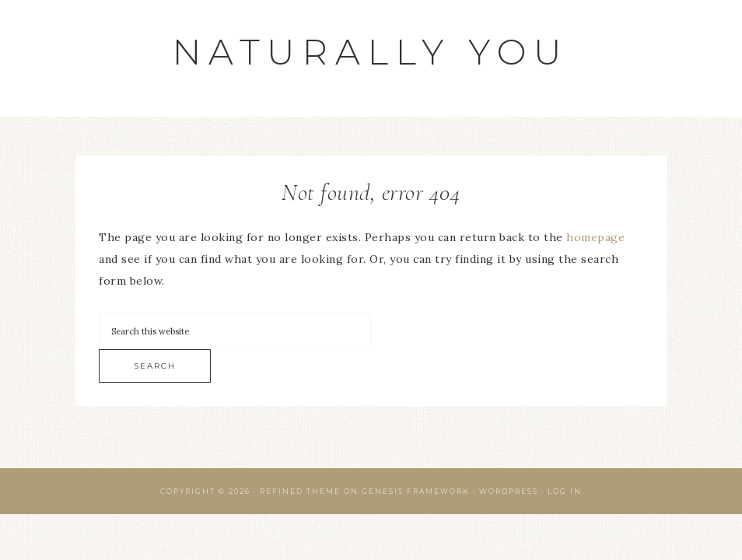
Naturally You (371, 52)
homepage (595, 237)
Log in (565, 491)
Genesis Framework (416, 491)
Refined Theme (300, 491)
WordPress (509, 491)
